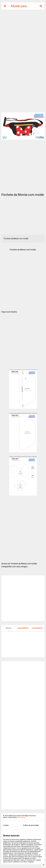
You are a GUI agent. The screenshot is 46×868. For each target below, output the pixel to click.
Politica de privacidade (31, 825)
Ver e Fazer (21, 817)
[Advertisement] (23, 36)
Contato (6, 825)
